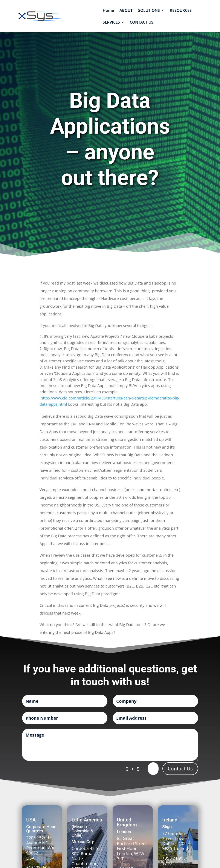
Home (108, 11)
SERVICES (111, 23)
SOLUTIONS (149, 11)
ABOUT (126, 11)
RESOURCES (181, 11)
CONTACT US (142, 23)
